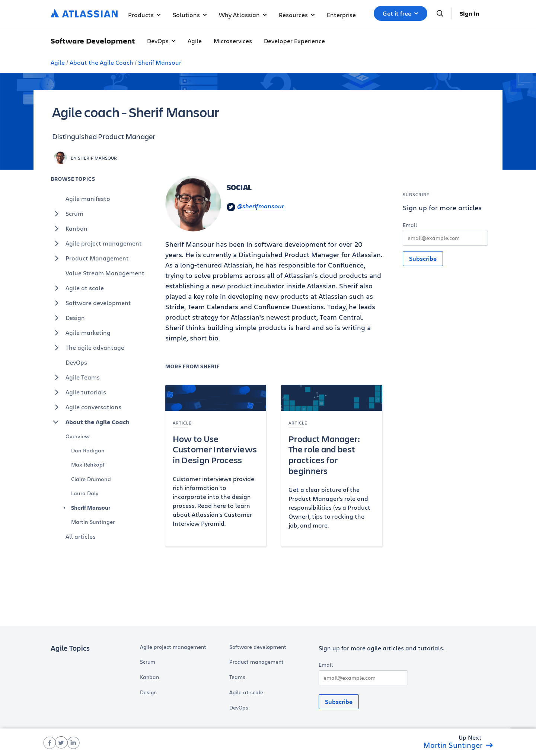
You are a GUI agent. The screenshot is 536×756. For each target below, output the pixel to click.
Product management (256, 662)
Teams (237, 677)
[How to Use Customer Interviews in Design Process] (216, 465)
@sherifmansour (255, 207)
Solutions (190, 15)
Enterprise (341, 15)
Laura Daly (85, 493)
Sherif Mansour (160, 62)
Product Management (90, 258)
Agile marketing (81, 333)
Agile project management (96, 243)
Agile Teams (75, 377)
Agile (195, 41)
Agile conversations (86, 407)
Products (144, 15)
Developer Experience (294, 41)
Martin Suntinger (93, 522)
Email (410, 225)
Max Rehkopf (88, 465)
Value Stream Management (105, 273)
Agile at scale (77, 288)
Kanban (69, 228)
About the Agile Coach (101, 62)
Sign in (470, 13)
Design (68, 318)
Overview (78, 436)
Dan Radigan (88, 450)
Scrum (67, 214)
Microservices (233, 41)
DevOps (161, 41)
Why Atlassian (243, 15)
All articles (81, 536)
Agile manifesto (88, 198)
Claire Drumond (91, 479)
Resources (297, 15)
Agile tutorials (78, 392)
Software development (91, 303)
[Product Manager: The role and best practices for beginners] (332, 465)
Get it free (401, 13)
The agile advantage (87, 347)
